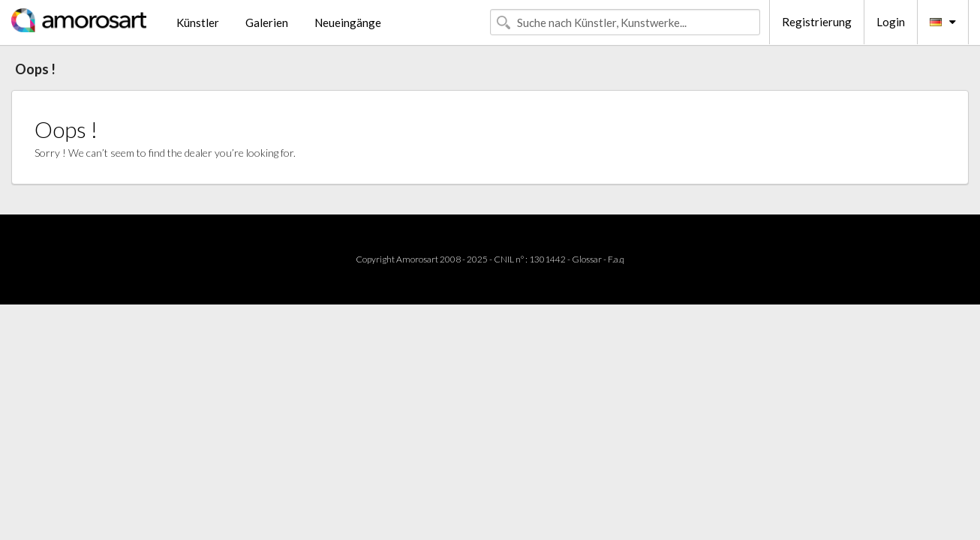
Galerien (267, 22)
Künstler (198, 22)
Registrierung (817, 22)
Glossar (587, 259)
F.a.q (616, 259)
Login (891, 22)
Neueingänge (348, 22)
